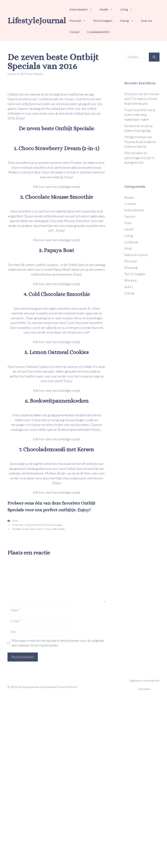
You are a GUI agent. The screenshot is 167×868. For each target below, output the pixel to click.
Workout (130, 280)
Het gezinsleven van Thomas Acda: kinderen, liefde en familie (140, 142)
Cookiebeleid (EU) (98, 32)
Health (108, 9)
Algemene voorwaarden (145, 680)
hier (42, 187)
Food (15, 521)
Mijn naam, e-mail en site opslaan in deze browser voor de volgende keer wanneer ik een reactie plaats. (58, 643)
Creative (130, 204)
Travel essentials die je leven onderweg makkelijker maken (140, 115)
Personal (79, 21)
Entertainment (83, 9)
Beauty (129, 197)
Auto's (129, 287)
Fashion (130, 217)
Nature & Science (136, 255)
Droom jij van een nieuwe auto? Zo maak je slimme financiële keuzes (142, 99)
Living (128, 9)
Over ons (147, 21)
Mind (128, 248)
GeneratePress (68, 687)
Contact (75, 32)
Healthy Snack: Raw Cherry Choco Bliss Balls (38, 529)
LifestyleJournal (37, 21)
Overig (129, 21)
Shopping (131, 268)
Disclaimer (145, 689)
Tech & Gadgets (103, 21)
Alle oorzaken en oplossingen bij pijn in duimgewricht (139, 158)
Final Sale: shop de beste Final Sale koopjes (37, 525)
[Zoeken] (154, 57)
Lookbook (131, 242)
